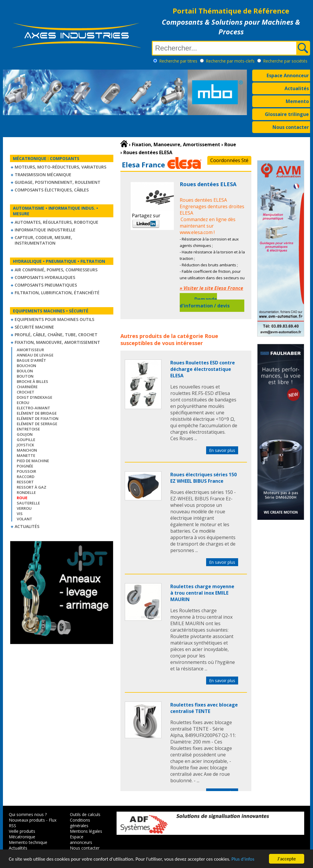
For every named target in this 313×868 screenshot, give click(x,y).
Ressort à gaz (32, 487)
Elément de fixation (38, 418)
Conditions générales (80, 823)
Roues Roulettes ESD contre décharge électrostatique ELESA (203, 369)
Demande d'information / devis (205, 302)
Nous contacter (291, 127)
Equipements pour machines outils (54, 319)
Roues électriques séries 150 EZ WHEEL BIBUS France (203, 478)
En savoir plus (222, 450)
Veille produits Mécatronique (22, 834)
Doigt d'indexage (35, 397)
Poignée (25, 466)
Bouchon (26, 366)
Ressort (25, 482)
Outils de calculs (85, 814)
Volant (25, 519)
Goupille (26, 440)
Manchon (27, 450)
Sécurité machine (34, 327)
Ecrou (23, 403)
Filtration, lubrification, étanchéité (57, 293)
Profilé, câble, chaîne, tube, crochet (56, 335)
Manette (26, 455)
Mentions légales (86, 831)
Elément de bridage (37, 413)
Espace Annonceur (288, 75)
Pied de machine (33, 461)
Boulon (25, 371)
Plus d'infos (243, 859)
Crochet (26, 392)
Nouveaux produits (27, 820)
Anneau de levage (35, 355)
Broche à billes (32, 381)
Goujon (25, 434)
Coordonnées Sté (229, 160)
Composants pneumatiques (46, 285)
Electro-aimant (33, 408)
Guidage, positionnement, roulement (58, 182)
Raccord (26, 477)
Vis (20, 514)
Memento (297, 101)
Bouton (25, 376)
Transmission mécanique (43, 175)
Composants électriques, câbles (52, 190)
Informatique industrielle (45, 230)
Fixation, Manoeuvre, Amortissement (57, 342)
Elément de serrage (37, 424)
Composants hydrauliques (45, 277)
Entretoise (28, 429)
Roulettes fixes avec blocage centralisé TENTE (204, 708)
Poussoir (26, 471)
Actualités (297, 88)
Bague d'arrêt (31, 360)
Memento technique (28, 842)
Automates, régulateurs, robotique (57, 222)
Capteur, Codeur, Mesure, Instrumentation (43, 240)
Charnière (27, 387)
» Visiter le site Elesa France (211, 288)
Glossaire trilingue (287, 114)
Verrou (24, 508)
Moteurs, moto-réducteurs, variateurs (60, 167)
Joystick (25, 445)
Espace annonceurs (81, 840)
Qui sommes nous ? (28, 814)
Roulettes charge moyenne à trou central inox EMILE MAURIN (202, 593)
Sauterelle (28, 503)
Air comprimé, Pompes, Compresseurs (56, 270)
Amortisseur (30, 350)
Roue (211, 336)
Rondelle (26, 492)
